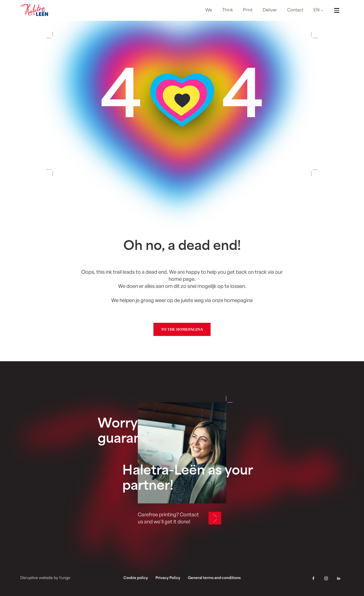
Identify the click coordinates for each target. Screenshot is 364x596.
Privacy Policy (168, 578)
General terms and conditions (214, 578)
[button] (319, 10)
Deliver (270, 10)
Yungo (65, 578)
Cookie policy (136, 578)
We (209, 10)
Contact (295, 10)
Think (227, 10)
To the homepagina (182, 329)
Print (248, 10)
